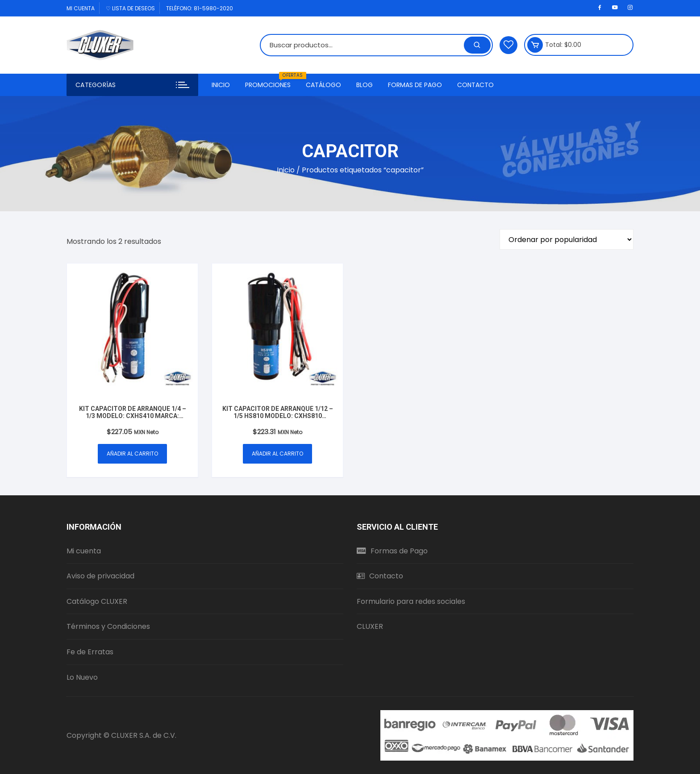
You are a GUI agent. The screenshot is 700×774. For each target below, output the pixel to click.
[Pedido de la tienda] (567, 239)
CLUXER (370, 626)
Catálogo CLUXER (97, 601)
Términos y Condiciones (108, 626)
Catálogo (323, 85)
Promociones (271, 82)
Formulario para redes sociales (411, 601)
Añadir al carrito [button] (132, 454)
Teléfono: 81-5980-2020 (200, 8)
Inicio (221, 85)
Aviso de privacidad (100, 576)
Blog (365, 85)
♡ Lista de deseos (130, 8)
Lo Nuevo (82, 677)
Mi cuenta (81, 8)
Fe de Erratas (90, 652)
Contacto (475, 85)
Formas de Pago (415, 85)
